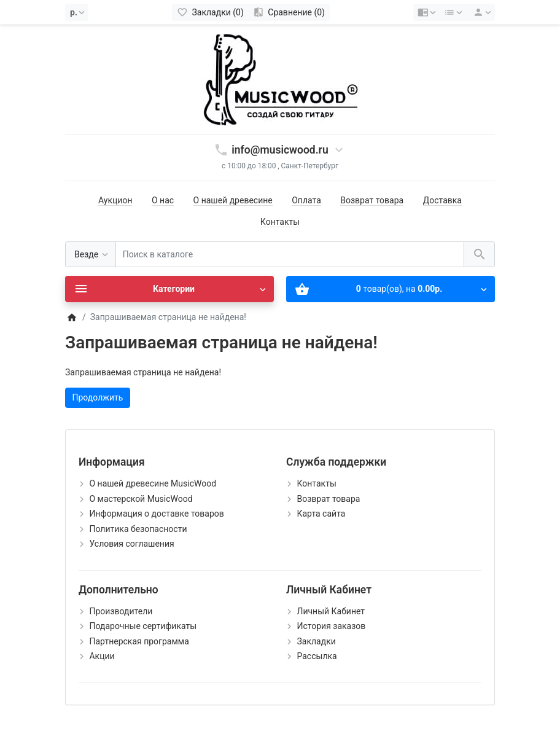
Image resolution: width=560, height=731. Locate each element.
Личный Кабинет (331, 611)
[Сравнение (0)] (289, 12)
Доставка (442, 200)
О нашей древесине (233, 200)
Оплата (306, 200)
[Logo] (280, 79)
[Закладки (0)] (210, 12)
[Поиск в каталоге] (290, 255)
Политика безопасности (138, 529)
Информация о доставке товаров (156, 514)
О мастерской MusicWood (141, 499)
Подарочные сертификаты (143, 626)
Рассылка (317, 656)
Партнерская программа (139, 641)
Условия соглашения (131, 544)
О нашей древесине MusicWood (153, 483)
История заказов (331, 626)
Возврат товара (372, 200)
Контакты (280, 222)
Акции (102, 656)
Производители (121, 611)
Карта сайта (321, 514)
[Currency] (77, 12)
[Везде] (91, 255)
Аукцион (115, 200)
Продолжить (98, 397)
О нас (163, 200)
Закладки (316, 641)
